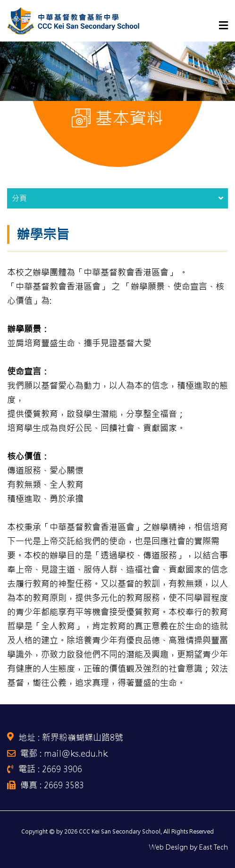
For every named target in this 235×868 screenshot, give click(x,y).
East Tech (214, 847)
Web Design (168, 847)
